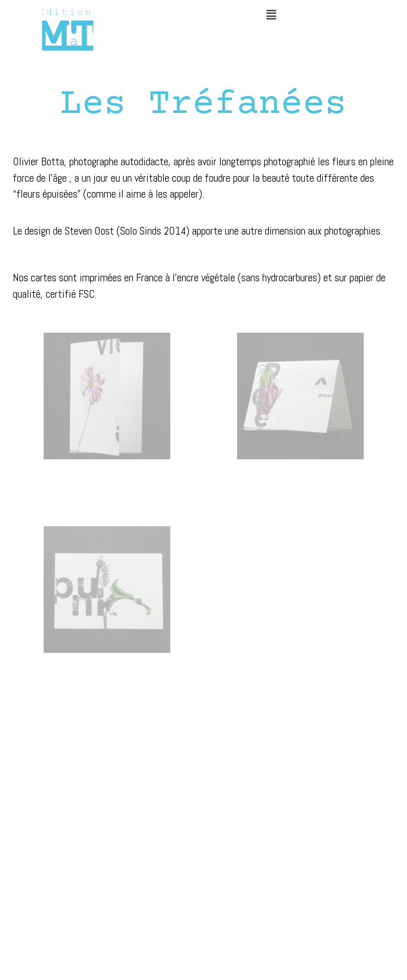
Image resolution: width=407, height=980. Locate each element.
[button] (271, 15)
